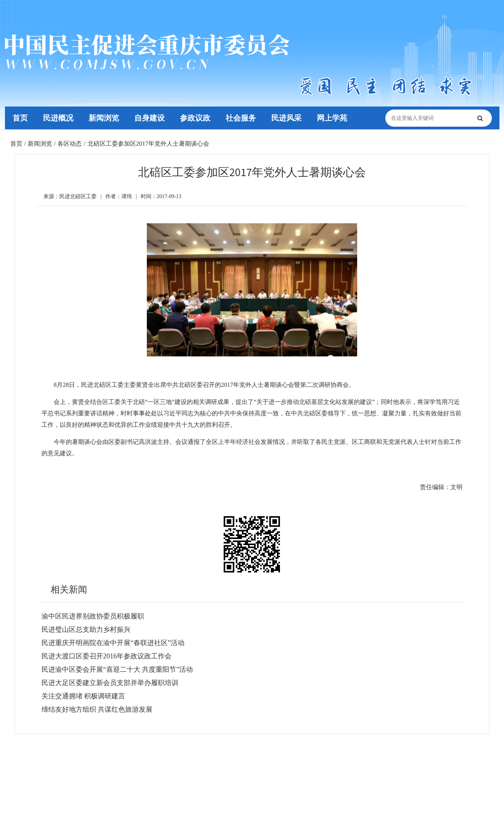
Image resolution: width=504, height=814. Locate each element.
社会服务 (240, 118)
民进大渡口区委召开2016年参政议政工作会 (107, 656)
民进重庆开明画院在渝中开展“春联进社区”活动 (113, 643)
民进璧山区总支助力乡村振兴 (86, 630)
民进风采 (286, 118)
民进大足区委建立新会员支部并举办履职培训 (110, 683)
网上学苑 (332, 118)
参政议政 (195, 118)
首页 (20, 118)
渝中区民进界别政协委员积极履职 (93, 616)
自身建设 (149, 118)
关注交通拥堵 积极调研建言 (83, 696)
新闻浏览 (103, 118)
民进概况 (58, 118)
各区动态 (70, 144)
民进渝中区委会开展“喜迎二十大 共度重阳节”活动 (117, 669)
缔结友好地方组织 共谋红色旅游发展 (97, 709)
